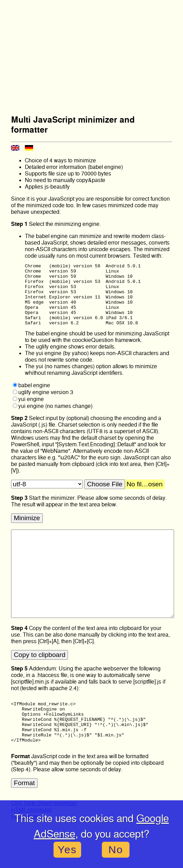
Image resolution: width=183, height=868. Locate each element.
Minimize (27, 530)
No (116, 850)
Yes (67, 850)
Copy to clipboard (40, 667)
